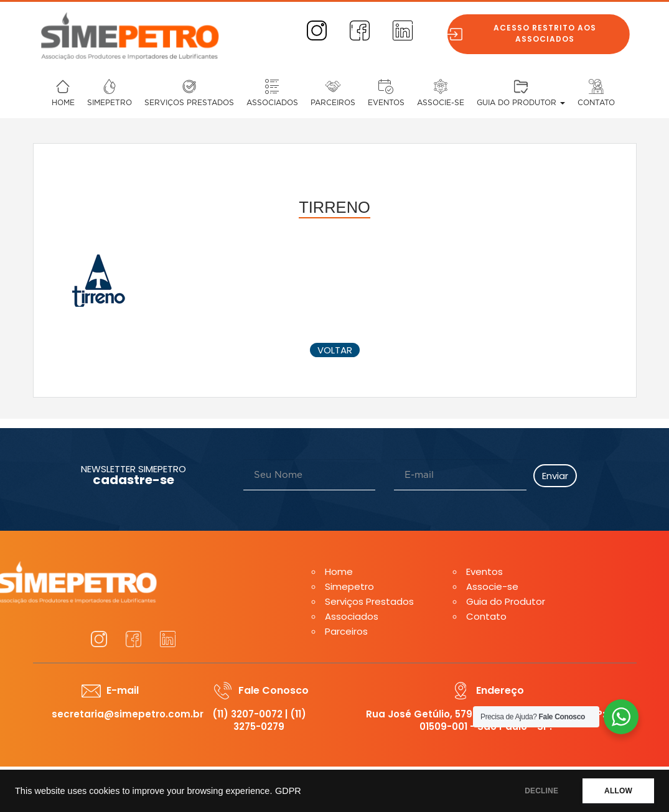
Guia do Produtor (521, 103)
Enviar (555, 476)
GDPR (288, 791)
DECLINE (541, 791)
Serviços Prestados (189, 103)
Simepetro (110, 103)
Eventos (386, 103)
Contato (596, 103)
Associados (272, 103)
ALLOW (618, 791)
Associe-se (441, 103)
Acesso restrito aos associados (549, 33)
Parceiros (333, 103)
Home (63, 103)
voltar (335, 350)
